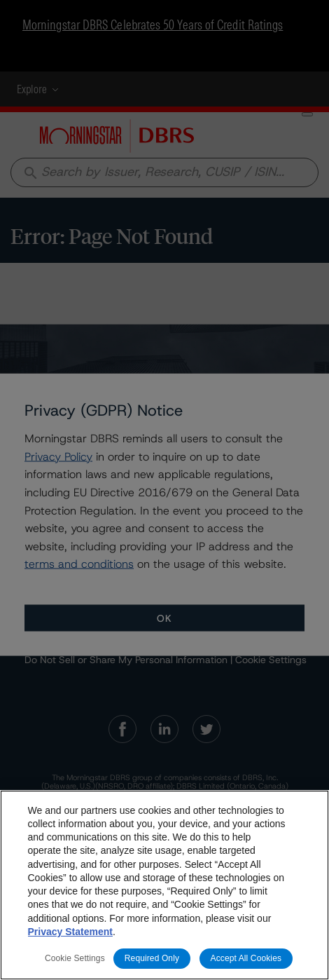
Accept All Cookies (246, 958)
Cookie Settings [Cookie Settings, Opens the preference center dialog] (75, 958)
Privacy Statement (70, 932)
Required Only (152, 958)
